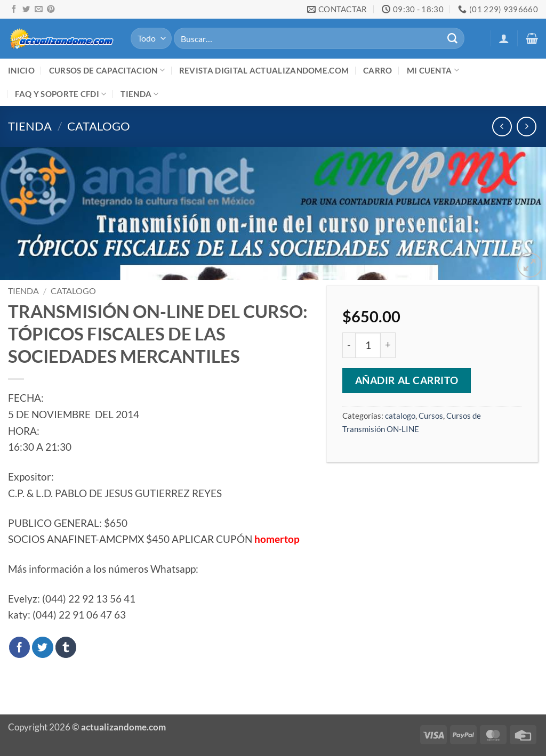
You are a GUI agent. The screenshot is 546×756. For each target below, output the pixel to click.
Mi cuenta (433, 70)
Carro (378, 70)
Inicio (21, 70)
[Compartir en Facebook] (20, 647)
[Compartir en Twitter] (43, 647)
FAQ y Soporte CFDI (61, 94)
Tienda (139, 94)
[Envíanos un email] (38, 10)
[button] (504, 38)
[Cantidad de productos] (368, 345)
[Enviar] (452, 38)
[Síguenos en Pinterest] (51, 10)
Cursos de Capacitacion (107, 70)
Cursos (431, 416)
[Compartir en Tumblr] (66, 647)
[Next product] (502, 127)
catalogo (99, 126)
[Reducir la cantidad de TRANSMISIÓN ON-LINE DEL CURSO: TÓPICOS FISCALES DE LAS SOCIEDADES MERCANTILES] (349, 345)
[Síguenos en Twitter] (26, 10)
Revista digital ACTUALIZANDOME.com (264, 70)
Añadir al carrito (407, 380)
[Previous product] (527, 127)
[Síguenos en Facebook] (14, 10)
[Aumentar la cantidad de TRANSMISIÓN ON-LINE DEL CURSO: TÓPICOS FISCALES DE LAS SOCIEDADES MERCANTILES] (388, 345)
